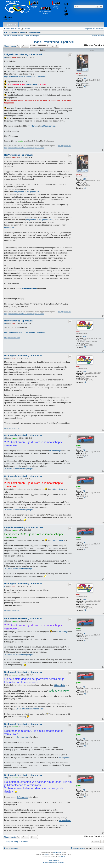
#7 (5, 530)
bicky (78, 332)
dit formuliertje (32, 84)
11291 (85, 78)
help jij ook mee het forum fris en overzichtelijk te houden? (24, 148)
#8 (5, 586)
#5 (5, 438)
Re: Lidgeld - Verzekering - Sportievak (23, 355)
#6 (5, 479)
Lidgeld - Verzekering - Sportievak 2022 (24, 527)
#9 (5, 621)
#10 (6, 675)
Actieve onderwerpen (32, 36)
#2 (5, 158)
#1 (5, 58)
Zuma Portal (57, 852)
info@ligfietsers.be (48, 126)
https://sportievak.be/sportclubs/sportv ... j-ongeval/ (25, 332)
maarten (21, 141)
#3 (5, 324)
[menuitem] (17, 29)
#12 (6, 778)
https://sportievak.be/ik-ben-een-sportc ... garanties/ (25, 76)
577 (84, 450)
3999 (84, 337)
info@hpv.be (33, 126)
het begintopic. (65, 757)
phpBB (46, 854)
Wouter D (79, 74)
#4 (5, 358)
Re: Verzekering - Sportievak (18, 155)
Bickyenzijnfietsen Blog (12, 338)
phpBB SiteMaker (53, 861)
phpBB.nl (62, 857)
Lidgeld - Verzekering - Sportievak (53, 42)
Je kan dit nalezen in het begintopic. (19, 469)
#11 (6, 727)
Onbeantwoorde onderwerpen (13, 36)
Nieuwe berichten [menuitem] (98, 36)
